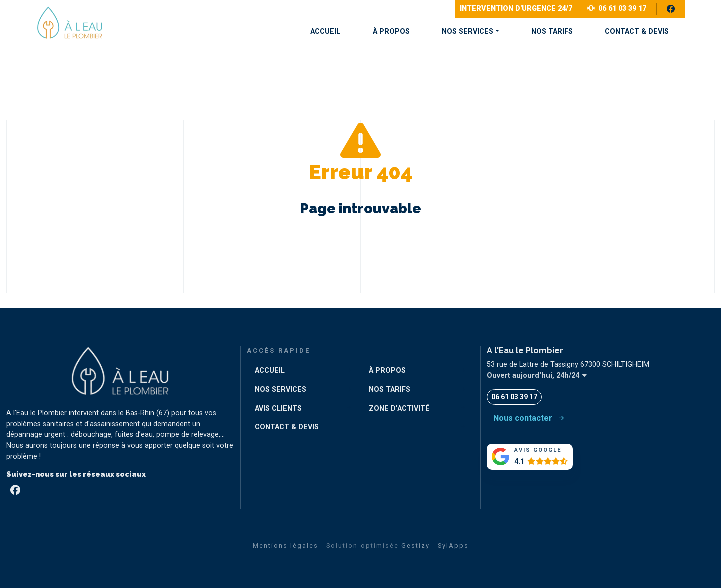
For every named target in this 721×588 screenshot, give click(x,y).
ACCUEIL (325, 31)
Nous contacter (530, 418)
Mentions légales (286, 546)
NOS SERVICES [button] (467, 31)
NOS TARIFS (552, 31)
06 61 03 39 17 (617, 8)
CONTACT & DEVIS (637, 31)
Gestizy (415, 546)
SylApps (453, 546)
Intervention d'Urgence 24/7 (516, 8)
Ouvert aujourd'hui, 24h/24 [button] (537, 375)
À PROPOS (391, 31)
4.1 (519, 462)
